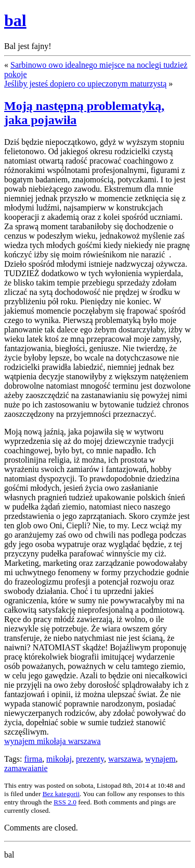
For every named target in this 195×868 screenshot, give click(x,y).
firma (33, 759)
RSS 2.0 (65, 802)
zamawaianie (26, 768)
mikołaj (59, 759)
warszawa (125, 759)
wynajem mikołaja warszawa (53, 741)
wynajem (160, 759)
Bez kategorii (61, 794)
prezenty (90, 759)
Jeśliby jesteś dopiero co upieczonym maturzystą (85, 84)
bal (15, 20)
